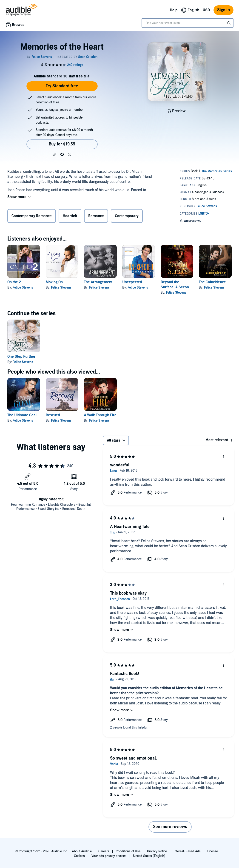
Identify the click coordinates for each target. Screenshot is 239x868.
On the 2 (14, 282)
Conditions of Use (128, 851)
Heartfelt (70, 216)
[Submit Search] (229, 23)
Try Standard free (62, 86)
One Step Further (21, 357)
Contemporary (127, 216)
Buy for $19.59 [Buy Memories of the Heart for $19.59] (62, 144)
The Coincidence (212, 282)
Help (174, 10)
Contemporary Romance (32, 216)
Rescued (53, 415)
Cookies (79, 856)
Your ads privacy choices (109, 856)
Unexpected (132, 282)
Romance (96, 216)
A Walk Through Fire (100, 415)
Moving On (54, 282)
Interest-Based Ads (187, 851)
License (213, 851)
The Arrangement (98, 282)
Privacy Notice (157, 851)
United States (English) (149, 856)
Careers (104, 851)
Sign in (223, 10)
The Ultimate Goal (22, 415)
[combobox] (188, 23)
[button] (55, 155)
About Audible (82, 851)
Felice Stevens (23, 288)
